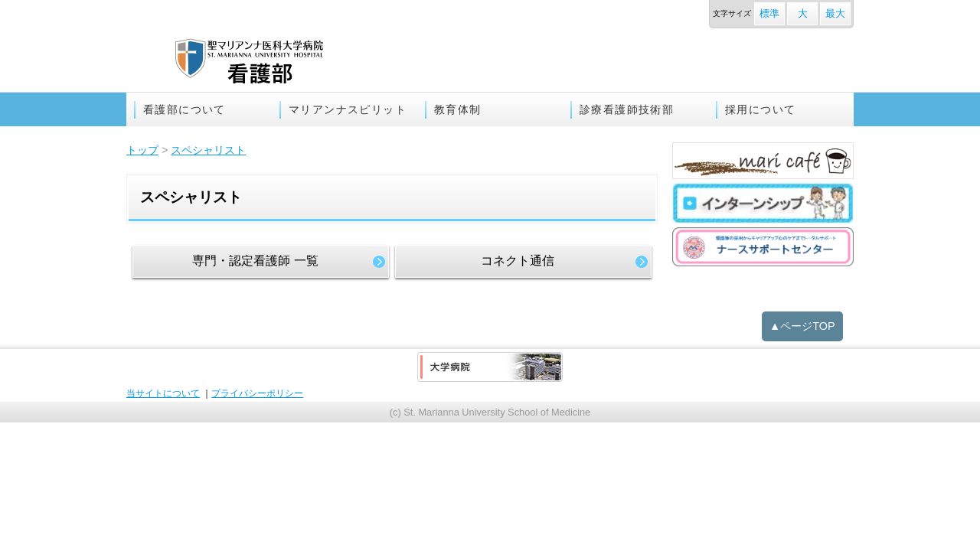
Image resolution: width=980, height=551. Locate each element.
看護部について (185, 109)
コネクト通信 (518, 261)
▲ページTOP (802, 326)
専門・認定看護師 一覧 (255, 261)
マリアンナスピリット (348, 109)
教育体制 (458, 109)
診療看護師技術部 (627, 109)
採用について (760, 109)
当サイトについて (163, 393)
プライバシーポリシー (257, 393)
